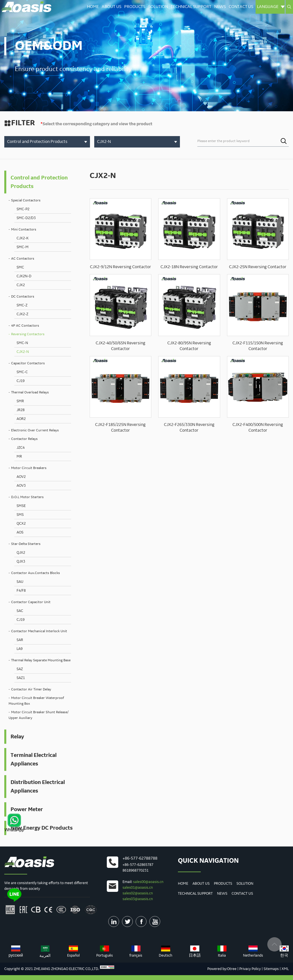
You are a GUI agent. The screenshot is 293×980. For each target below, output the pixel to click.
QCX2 (21, 524)
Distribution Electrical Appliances (38, 787)
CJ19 (21, 381)
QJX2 (21, 553)
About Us (112, 7)
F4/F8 (21, 591)
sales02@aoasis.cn (138, 893)
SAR (20, 640)
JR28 (21, 410)
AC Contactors (23, 259)
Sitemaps (271, 969)
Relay (17, 737)
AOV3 (21, 486)
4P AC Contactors (25, 326)
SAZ (20, 669)
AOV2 (21, 477)
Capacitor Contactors (28, 363)
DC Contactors (23, 297)
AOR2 (21, 419)
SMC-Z (22, 305)
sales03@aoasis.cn (138, 899)
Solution (158, 7)
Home (93, 7)
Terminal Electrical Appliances (34, 759)
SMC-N (22, 343)
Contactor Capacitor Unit (31, 602)
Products (135, 7)
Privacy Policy (250, 969)
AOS (20, 532)
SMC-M (23, 247)
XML (285, 969)
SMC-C (22, 372)
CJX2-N (23, 352)
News (220, 7)
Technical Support (191, 7)
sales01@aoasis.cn (138, 888)
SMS (20, 515)
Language (271, 7)
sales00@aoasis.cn (148, 882)
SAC (20, 611)
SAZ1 (21, 678)
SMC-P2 (23, 209)
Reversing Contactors (28, 334)
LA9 (20, 649)
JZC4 (21, 448)
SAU (20, 582)
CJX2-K (23, 238)
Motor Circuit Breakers (29, 468)
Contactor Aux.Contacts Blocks (36, 573)
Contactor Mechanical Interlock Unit (39, 631)
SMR (20, 401)
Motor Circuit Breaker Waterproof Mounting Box (36, 701)
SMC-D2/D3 (26, 218)
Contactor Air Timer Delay (31, 689)
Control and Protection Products (39, 182)
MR (19, 456)
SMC (20, 267)
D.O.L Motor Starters (27, 497)
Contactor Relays (24, 439)
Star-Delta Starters (26, 544)
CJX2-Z (22, 314)
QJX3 (21, 561)
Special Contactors (26, 200)
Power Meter (27, 809)
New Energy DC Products (42, 828)
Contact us (241, 7)
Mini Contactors (24, 230)
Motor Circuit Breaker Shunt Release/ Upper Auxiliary (39, 715)
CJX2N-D (24, 276)
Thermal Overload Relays (30, 392)
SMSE (21, 506)
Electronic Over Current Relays (35, 430)
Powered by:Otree (222, 969)
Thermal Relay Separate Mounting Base (41, 660)
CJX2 (21, 285)
